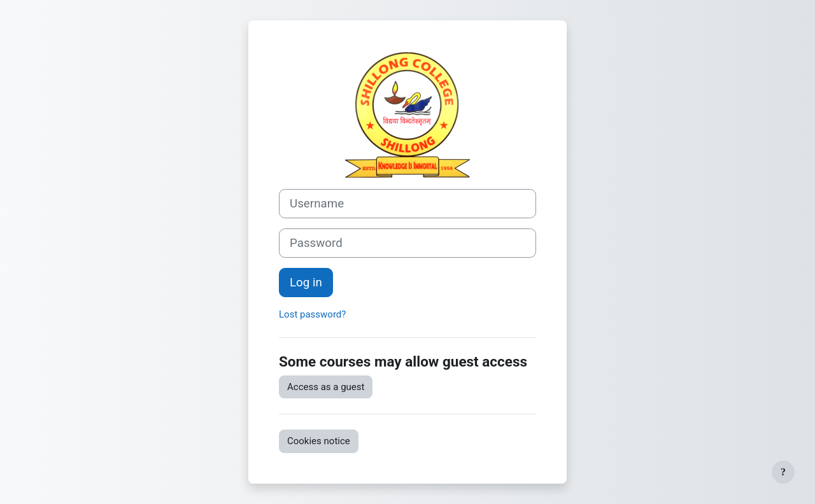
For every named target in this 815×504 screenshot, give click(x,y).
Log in (306, 283)
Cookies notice (319, 441)
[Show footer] (783, 472)
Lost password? (312, 314)
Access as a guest (326, 387)
